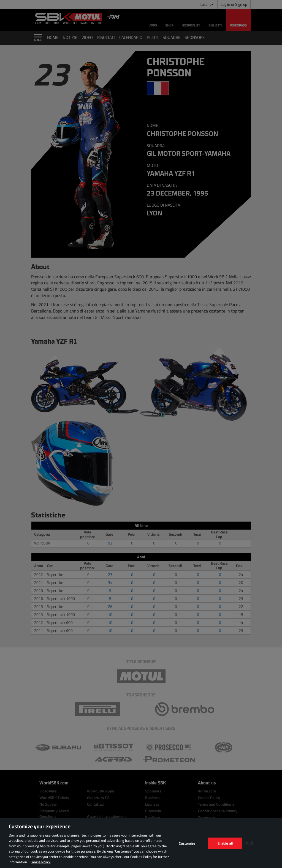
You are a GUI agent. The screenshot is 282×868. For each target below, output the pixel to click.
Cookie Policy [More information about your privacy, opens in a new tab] (40, 862)
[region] (141, 843)
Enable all (225, 843)
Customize (187, 843)
